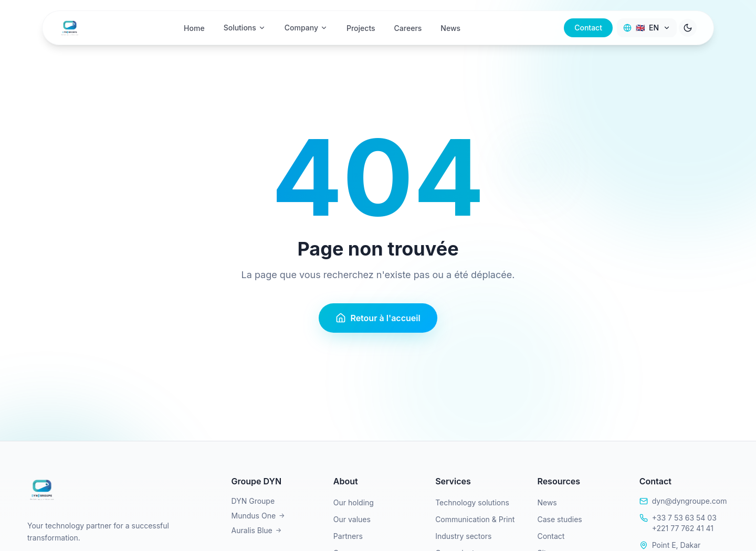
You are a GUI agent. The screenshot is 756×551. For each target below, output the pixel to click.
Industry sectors (463, 536)
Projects (361, 26)
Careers (408, 26)
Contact (588, 25)
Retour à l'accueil (378, 318)
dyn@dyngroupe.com (690, 501)
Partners (348, 536)
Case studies (559, 519)
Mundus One (258, 516)
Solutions (245, 25)
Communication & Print (475, 519)
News (450, 26)
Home (194, 26)
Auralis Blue (257, 530)
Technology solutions (472, 502)
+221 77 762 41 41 (683, 528)
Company (306, 25)
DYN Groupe (253, 501)
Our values (352, 519)
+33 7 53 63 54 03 (684, 518)
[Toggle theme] (688, 26)
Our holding (354, 502)
